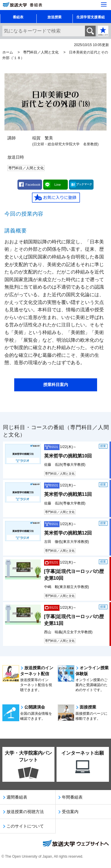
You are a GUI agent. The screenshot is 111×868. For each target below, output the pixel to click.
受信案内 (70, 812)
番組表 (18, 17)
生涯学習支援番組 (91, 17)
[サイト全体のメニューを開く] (104, 4)
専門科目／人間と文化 (41, 52)
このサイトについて (25, 826)
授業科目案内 (56, 385)
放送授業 (54, 17)
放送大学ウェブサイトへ (75, 844)
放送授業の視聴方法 (25, 812)
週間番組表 (17, 797)
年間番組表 (72, 797)
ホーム (8, 52)
